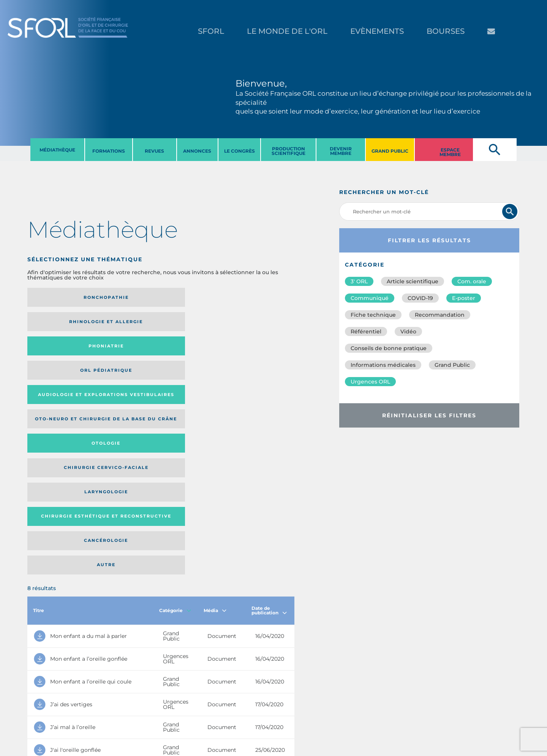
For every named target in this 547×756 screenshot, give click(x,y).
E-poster (464, 298)
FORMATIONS (109, 151)
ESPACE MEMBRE (450, 152)
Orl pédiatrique (253, 298)
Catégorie (175, 408)
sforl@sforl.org (138, 709)
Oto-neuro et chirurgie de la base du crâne (121, 327)
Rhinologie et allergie (122, 298)
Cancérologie (191, 360)
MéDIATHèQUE (57, 150)
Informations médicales (383, 365)
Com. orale (472, 281)
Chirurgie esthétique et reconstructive (125, 360)
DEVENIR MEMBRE (341, 151)
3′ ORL (359, 281)
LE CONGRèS (240, 151)
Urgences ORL (370, 382)
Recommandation (440, 315)
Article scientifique (413, 281)
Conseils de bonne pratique (389, 348)
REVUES (154, 151)
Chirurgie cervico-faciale (249, 327)
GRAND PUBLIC (390, 151)
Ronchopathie (58, 297)
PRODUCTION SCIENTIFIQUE (289, 151)
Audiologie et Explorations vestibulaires (55, 327)
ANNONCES (197, 151)
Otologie (191, 327)
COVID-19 (420, 298)
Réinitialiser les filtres (429, 415)
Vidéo (408, 331)
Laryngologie (58, 360)
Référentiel (366, 331)
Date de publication (269, 408)
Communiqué (370, 298)
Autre (258, 360)
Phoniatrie (192, 297)
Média (215, 408)
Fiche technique (373, 315)
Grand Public (452, 365)
